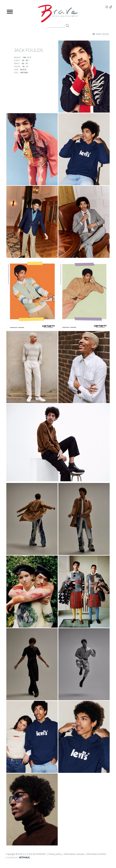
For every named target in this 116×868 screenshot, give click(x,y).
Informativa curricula (74, 854)
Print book (101, 34)
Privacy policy (55, 854)
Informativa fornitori (96, 854)
